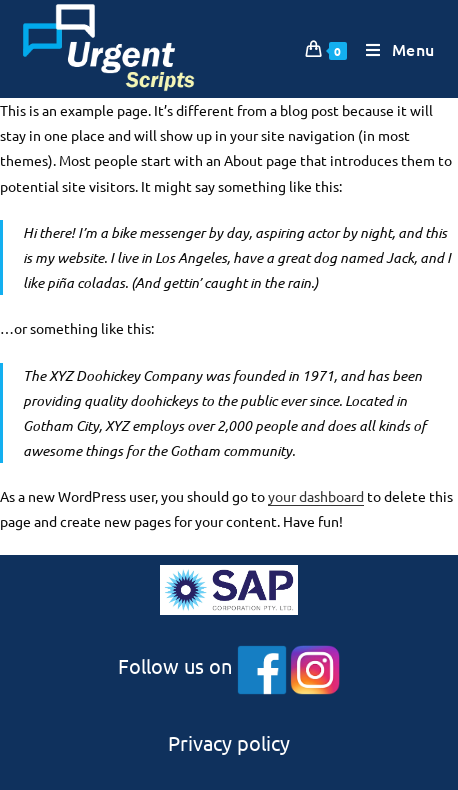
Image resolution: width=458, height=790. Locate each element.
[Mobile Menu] (393, 49)
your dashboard (316, 496)
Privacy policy (229, 742)
